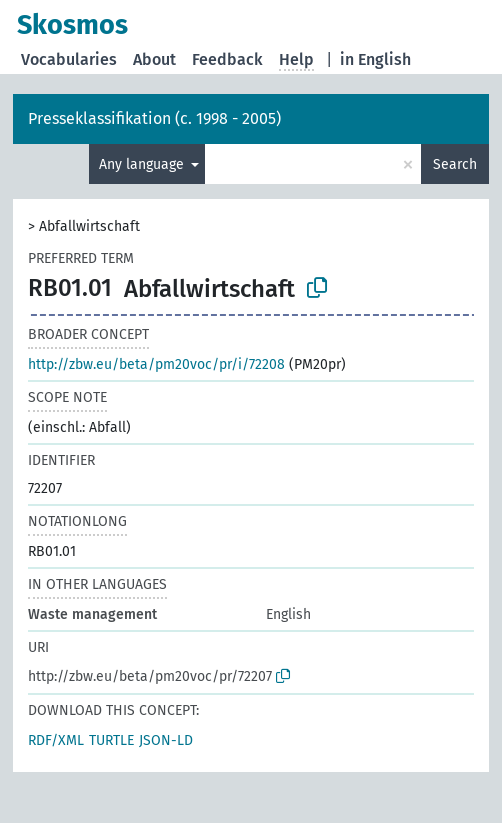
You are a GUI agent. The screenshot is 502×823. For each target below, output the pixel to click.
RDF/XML (56, 740)
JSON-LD (166, 740)
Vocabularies (69, 59)
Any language (143, 164)
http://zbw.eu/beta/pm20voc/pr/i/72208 (156, 364)
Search (455, 164)
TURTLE (111, 740)
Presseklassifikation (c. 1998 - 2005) (154, 118)
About (154, 59)
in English (375, 59)
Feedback (227, 59)
